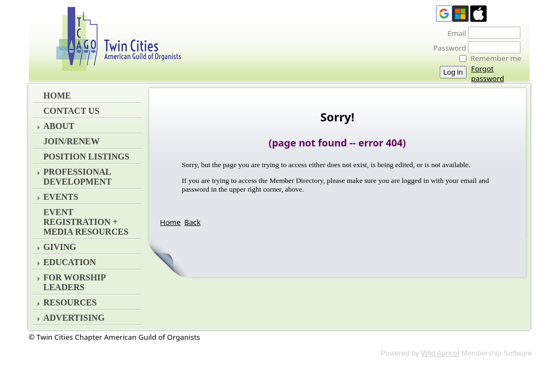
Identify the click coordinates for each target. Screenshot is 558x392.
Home (57, 96)
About (59, 126)
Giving (60, 247)
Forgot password (488, 73)
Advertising (74, 318)
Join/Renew (72, 141)
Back (192, 222)
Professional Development (78, 177)
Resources (70, 302)
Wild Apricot (440, 353)
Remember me (496, 58)
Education (70, 262)
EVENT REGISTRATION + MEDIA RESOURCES (86, 222)
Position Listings (87, 157)
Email (454, 33)
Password (447, 48)
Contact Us (72, 111)
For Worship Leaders (75, 282)
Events (61, 197)
